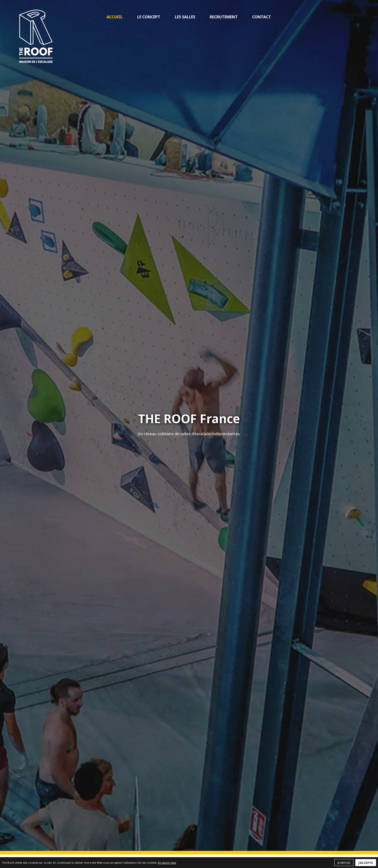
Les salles (185, 17)
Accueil (115, 17)
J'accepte (366, 863)
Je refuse (344, 863)
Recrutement (224, 17)
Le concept (149, 17)
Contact (262, 17)
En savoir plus (167, 863)
